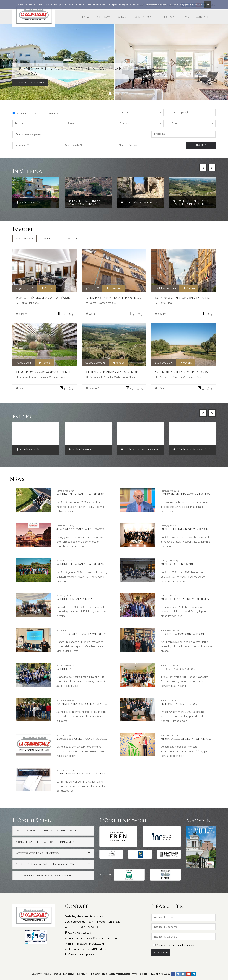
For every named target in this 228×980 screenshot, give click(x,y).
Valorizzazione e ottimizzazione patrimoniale (47, 831)
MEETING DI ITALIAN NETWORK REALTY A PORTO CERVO (92, 564)
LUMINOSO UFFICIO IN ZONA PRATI (185, 298)
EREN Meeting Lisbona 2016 (179, 704)
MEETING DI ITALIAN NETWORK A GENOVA (188, 529)
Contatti (203, 17)
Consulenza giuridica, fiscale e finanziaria (45, 842)
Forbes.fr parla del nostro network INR (84, 704)
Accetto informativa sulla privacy (174, 945)
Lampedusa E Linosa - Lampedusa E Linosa (85, 203)
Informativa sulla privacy (81, 955)
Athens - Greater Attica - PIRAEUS (198, 450)
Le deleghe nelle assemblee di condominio (86, 774)
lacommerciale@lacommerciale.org (96, 938)
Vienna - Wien (28, 450)
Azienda (52, 113)
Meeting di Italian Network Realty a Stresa (191, 599)
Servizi (123, 17)
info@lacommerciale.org (90, 944)
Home (86, 17)
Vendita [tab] (48, 238)
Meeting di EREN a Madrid (179, 564)
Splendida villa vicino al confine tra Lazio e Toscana (69, 71)
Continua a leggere (30, 83)
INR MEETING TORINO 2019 (178, 669)
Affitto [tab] (72, 238)
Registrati (161, 953)
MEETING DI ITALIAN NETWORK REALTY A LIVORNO (89, 494)
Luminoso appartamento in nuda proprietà (54, 372)
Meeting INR (65, 669)
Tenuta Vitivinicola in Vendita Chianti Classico (129, 372)
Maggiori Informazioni (191, 4)
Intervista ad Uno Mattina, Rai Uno (185, 494)
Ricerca (201, 145)
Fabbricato (20, 113)
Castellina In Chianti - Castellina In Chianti (191, 203)
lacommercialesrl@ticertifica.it (91, 949)
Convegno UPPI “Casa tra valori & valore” (85, 634)
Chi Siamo (104, 17)
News (185, 17)
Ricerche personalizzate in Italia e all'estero (46, 864)
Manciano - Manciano (139, 203)
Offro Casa (166, 17)
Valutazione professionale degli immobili (44, 875)
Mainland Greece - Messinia (142, 450)
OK (208, 4)
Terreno (37, 113)
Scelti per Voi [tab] (24, 238)
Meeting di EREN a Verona (74, 599)
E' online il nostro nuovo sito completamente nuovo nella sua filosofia (107, 739)
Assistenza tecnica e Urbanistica (38, 853)
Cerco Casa (143, 17)
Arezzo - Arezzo (29, 203)
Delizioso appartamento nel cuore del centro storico (134, 298)
